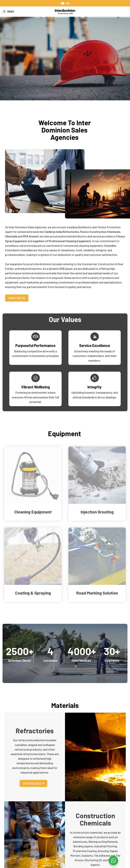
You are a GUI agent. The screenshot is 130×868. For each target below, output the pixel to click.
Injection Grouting (97, 512)
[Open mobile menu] (8, 12)
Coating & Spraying (33, 593)
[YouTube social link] (63, 3)
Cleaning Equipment (33, 512)
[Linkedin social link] (68, 3)
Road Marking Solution (97, 593)
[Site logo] (65, 11)
